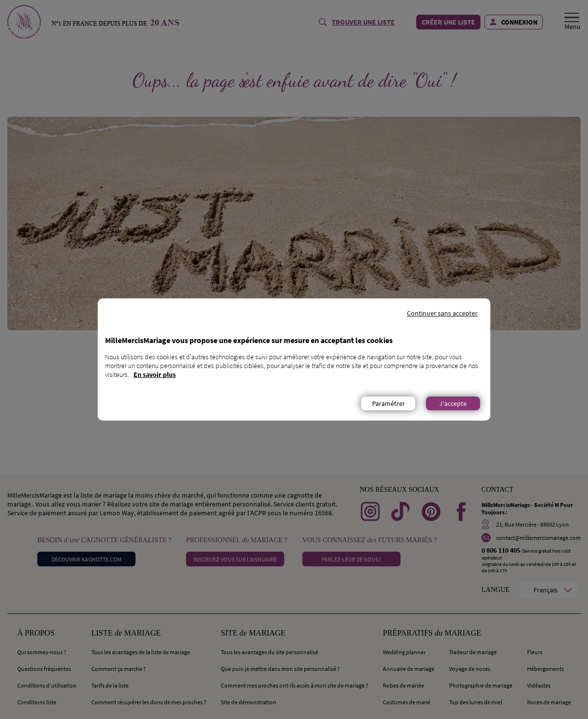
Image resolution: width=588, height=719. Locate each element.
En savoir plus (155, 374)
